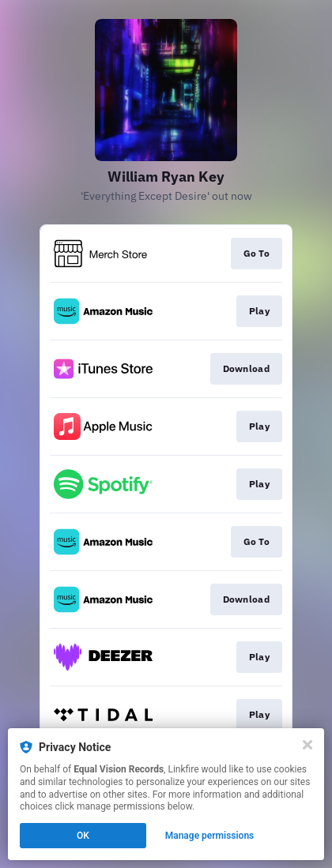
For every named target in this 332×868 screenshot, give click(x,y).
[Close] (307, 745)
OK (83, 836)
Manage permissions (210, 836)
